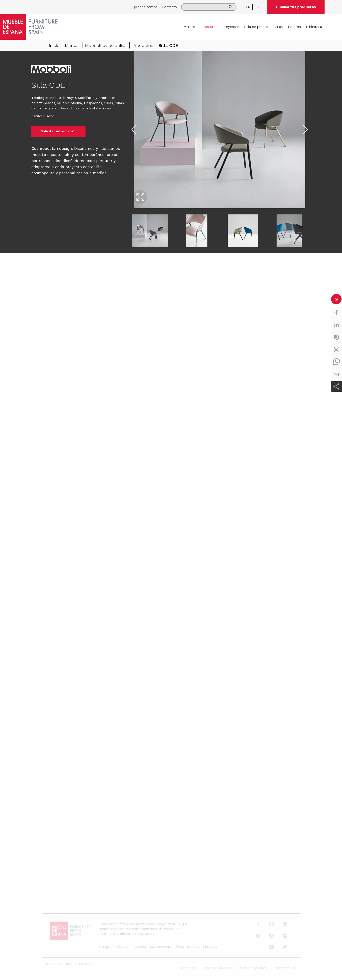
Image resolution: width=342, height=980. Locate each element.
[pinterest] (336, 337)
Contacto (169, 7)
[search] (209, 7)
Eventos (294, 27)
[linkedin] (336, 325)
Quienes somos (145, 7)
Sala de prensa (256, 27)
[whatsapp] (336, 362)
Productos (209, 27)
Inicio (54, 45)
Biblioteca (314, 27)
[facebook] (336, 312)
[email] (336, 374)
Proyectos (231, 27)
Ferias (278, 27)
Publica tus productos (296, 7)
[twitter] (336, 350)
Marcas (189, 27)
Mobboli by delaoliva (106, 45)
